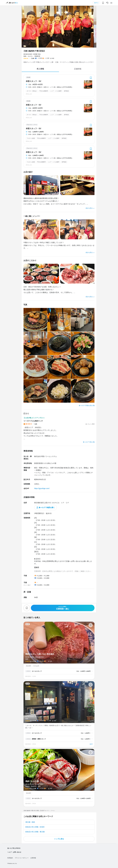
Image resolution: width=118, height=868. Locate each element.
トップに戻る (59, 839)
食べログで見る (88, 442)
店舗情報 (78, 69)
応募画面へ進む (63, 608)
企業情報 (33, 858)
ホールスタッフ (37, 671)
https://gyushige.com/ (42, 488)
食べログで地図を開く (47, 507)
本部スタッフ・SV (33, 81)
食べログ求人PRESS (14, 848)
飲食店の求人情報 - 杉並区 (35, 827)
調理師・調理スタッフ (39, 739)
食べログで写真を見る (86, 406)
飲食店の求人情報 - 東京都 (35, 832)
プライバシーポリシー (22, 858)
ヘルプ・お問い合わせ (14, 852)
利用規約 (10, 858)
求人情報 (40, 69)
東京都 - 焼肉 (30, 822)
